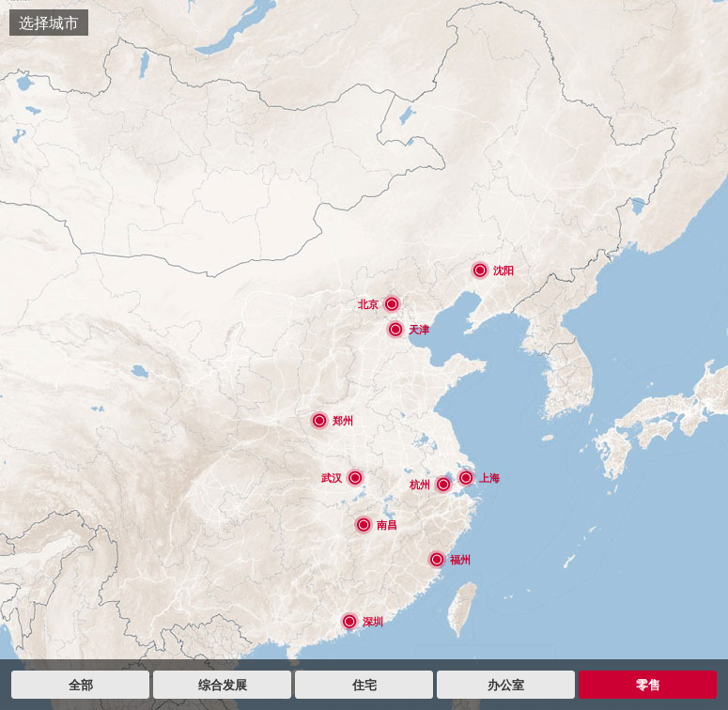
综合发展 (223, 685)
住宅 (364, 685)
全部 (81, 685)
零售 (648, 685)
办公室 (506, 685)
